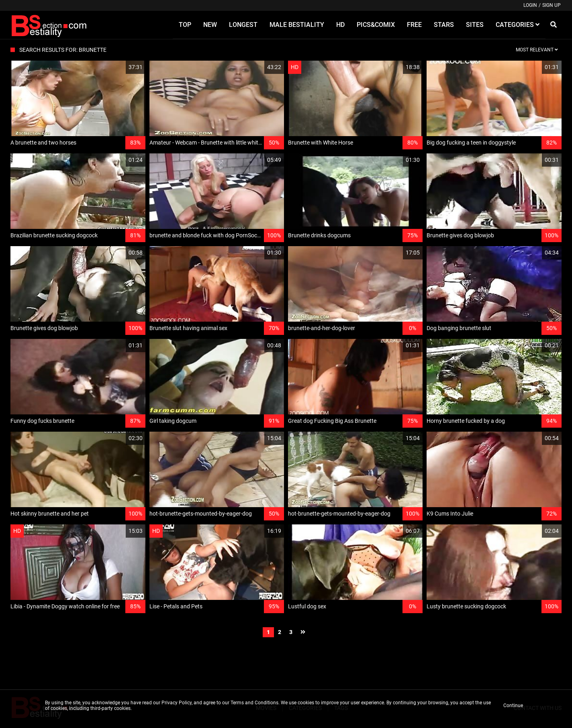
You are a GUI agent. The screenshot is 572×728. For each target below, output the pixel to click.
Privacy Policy (177, 703)
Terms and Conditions (254, 703)
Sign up (552, 5)
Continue (513, 706)
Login (530, 5)
